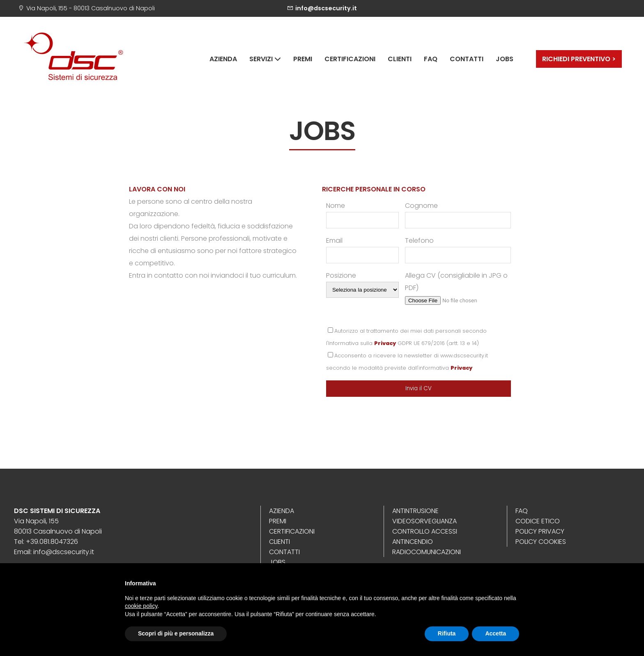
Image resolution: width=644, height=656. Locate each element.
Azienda (223, 59)
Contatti (467, 59)
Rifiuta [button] (447, 633)
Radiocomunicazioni (427, 552)
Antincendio (413, 542)
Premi (303, 59)
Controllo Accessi (425, 531)
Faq (431, 59)
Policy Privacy (540, 531)
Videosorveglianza (424, 521)
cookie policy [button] (141, 606)
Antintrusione (415, 511)
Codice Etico (538, 521)
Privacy (385, 343)
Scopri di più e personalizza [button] (176, 633)
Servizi (265, 59)
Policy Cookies (541, 542)
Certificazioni (350, 59)
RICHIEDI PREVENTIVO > (579, 59)
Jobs (505, 59)
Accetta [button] (496, 633)
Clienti (400, 59)
